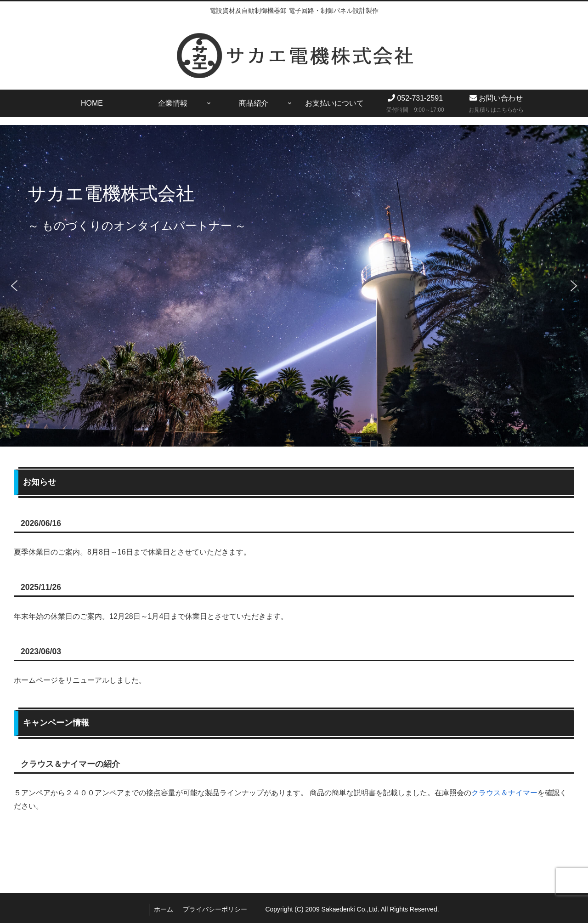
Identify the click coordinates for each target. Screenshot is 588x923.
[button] (14, 286)
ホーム (164, 909)
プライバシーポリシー (215, 909)
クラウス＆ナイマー (504, 793)
